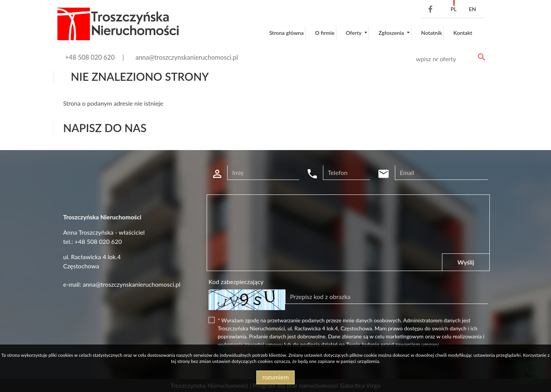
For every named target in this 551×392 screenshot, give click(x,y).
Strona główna (287, 33)
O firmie (325, 33)
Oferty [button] (354, 33)
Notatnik (432, 33)
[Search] (449, 59)
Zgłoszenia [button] (392, 33)
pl (453, 9)
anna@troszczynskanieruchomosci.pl (187, 57)
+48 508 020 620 (90, 57)
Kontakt (463, 33)
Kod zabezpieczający (236, 282)
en (472, 9)
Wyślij (466, 262)
